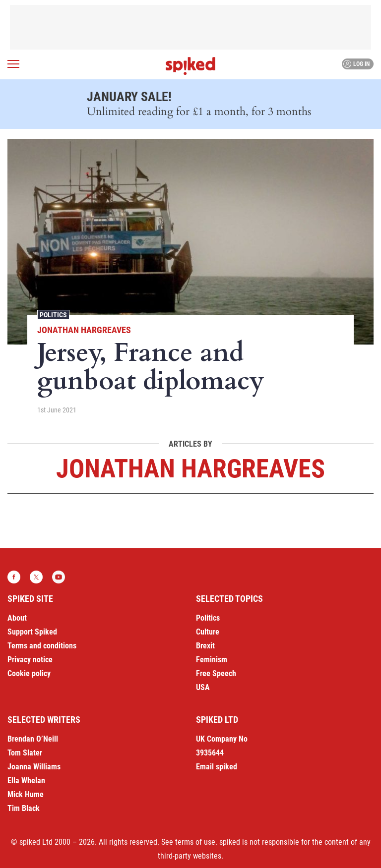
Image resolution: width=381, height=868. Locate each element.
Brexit (205, 646)
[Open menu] (13, 64)
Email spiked (217, 767)
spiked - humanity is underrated (190, 66)
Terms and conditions (42, 646)
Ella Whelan (26, 781)
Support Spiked (32, 632)
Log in (356, 64)
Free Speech (216, 673)
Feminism (212, 660)
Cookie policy (29, 673)
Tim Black (24, 808)
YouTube (59, 577)
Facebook (14, 577)
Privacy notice (30, 660)
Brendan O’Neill (33, 739)
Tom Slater (25, 753)
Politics (53, 315)
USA (203, 687)
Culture (208, 632)
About (17, 618)
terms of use (195, 842)
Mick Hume (26, 794)
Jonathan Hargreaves (84, 330)
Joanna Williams (34, 767)
